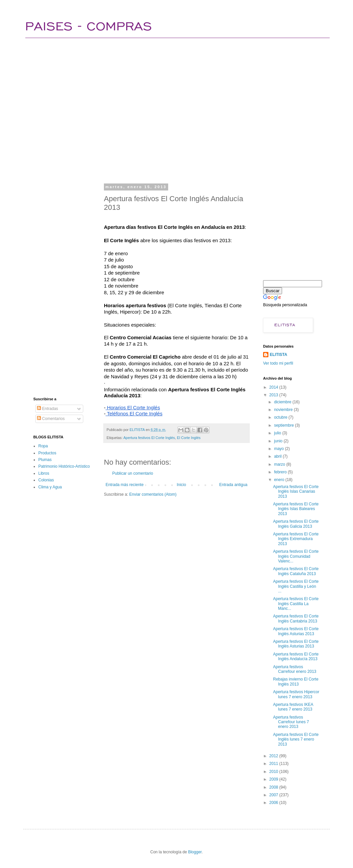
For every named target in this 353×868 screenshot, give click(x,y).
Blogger (195, 852)
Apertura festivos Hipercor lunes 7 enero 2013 (296, 694)
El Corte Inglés (189, 438)
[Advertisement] (72, 109)
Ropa (43, 446)
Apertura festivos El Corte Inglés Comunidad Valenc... (296, 556)
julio (278, 433)
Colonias (46, 480)
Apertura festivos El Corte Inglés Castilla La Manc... (296, 604)
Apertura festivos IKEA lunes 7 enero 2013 (293, 707)
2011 (274, 764)
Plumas (45, 460)
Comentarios (51, 419)
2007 (274, 795)
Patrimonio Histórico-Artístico (64, 466)
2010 (274, 772)
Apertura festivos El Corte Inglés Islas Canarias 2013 (296, 492)
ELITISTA (278, 355)
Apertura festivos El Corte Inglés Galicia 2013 (296, 524)
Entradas (47, 409)
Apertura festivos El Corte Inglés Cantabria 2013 (296, 618)
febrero (281, 472)
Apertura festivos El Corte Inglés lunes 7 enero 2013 (296, 739)
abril (278, 456)
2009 (274, 779)
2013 (274, 395)
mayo (280, 449)
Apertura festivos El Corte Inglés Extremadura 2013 (296, 539)
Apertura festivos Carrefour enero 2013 (295, 669)
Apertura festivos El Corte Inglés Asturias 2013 (296, 631)
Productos (47, 453)
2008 (274, 787)
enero (280, 480)
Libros (44, 473)
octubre (281, 417)
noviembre (284, 410)
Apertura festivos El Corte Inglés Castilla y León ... (296, 586)
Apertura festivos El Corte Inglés (149, 438)
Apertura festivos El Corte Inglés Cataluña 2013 (296, 571)
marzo (280, 464)
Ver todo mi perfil (278, 363)
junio (279, 441)
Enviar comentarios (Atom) (153, 494)
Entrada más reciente (125, 485)
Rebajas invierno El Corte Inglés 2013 (296, 682)
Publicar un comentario (133, 473)
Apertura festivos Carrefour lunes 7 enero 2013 (291, 722)
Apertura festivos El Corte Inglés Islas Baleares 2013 (296, 509)
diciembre (283, 402)
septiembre (285, 425)
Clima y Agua (50, 487)
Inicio (181, 485)
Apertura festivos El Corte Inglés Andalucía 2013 (296, 657)
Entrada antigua (233, 485)
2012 (274, 756)
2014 (274, 387)
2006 (274, 803)
